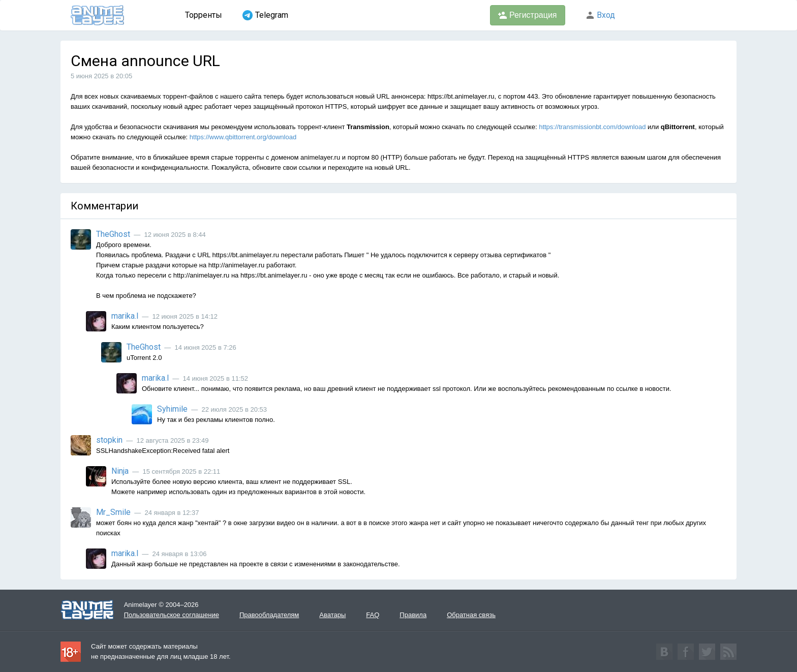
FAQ (373, 615)
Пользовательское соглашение (172, 615)
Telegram (265, 15)
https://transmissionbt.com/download (592, 127)
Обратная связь (471, 615)
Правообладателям (269, 615)
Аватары (332, 615)
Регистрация (528, 15)
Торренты (204, 15)
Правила (413, 615)
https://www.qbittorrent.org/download (243, 137)
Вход (600, 15)
